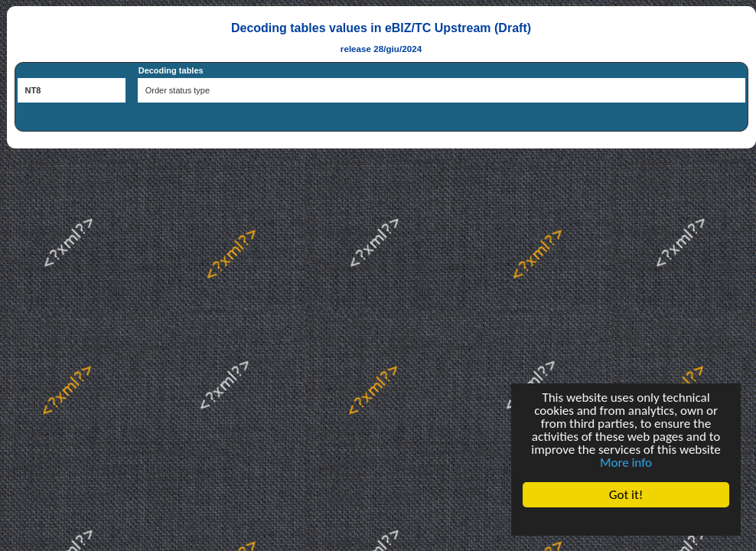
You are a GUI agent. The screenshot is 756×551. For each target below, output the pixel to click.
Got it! (626, 495)
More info (626, 463)
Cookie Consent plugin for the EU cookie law (626, 521)
